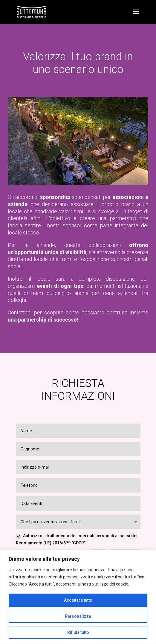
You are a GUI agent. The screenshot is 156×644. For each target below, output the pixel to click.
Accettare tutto (78, 600)
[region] (78, 597)
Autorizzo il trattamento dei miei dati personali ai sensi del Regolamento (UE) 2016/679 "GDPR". (77, 539)
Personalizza (78, 616)
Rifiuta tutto (78, 632)
